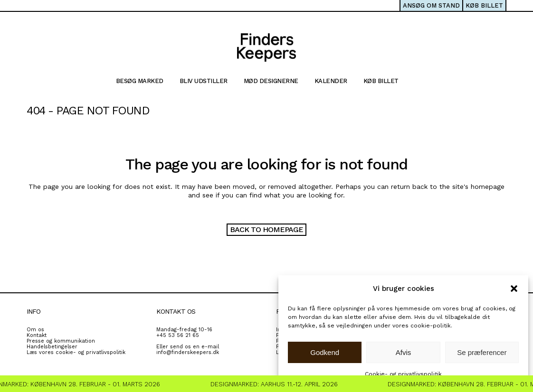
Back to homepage (266, 229)
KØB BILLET (484, 5)
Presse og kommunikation (61, 341)
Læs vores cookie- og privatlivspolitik (76, 352)
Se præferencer (482, 352)
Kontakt (37, 335)
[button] (514, 289)
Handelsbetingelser (52, 347)
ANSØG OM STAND (431, 5)
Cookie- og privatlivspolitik (403, 374)
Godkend (325, 352)
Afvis (404, 352)
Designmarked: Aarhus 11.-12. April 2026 (277, 384)
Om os (35, 330)
